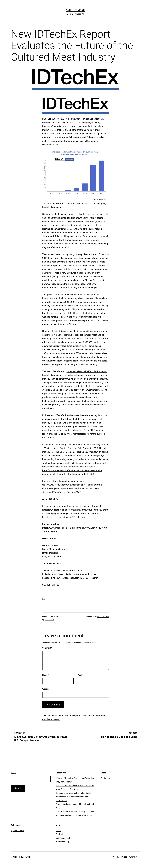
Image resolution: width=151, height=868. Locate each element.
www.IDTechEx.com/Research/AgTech (65, 492)
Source (46, 599)
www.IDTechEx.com (76, 517)
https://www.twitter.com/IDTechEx (67, 570)
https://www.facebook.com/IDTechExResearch (75, 578)
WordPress (135, 857)
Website (46, 689)
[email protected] (50, 517)
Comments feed (63, 838)
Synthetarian (75, 10)
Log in (58, 830)
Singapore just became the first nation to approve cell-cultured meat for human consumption (73, 797)
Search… (15, 773)
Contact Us (105, 778)
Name (46, 675)
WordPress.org (62, 842)
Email (81, 675)
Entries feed (61, 834)
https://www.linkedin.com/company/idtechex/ (74, 574)
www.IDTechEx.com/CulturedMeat (63, 485)
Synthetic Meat (103, 617)
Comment (47, 648)
